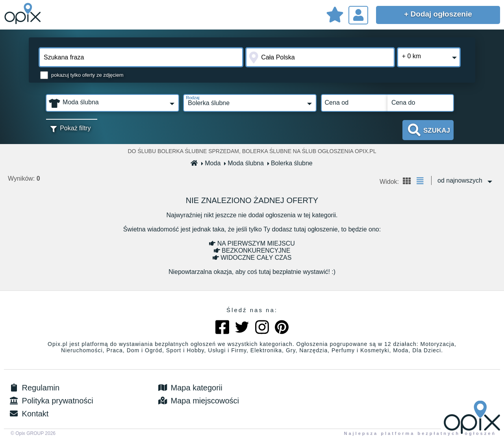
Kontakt (28, 414)
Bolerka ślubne (290, 163)
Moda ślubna (244, 163)
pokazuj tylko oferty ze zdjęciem (87, 75)
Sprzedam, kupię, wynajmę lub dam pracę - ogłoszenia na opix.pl (24, 14)
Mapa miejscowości (198, 401)
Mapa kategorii (190, 388)
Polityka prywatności (51, 401)
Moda (211, 163)
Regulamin (34, 388)
